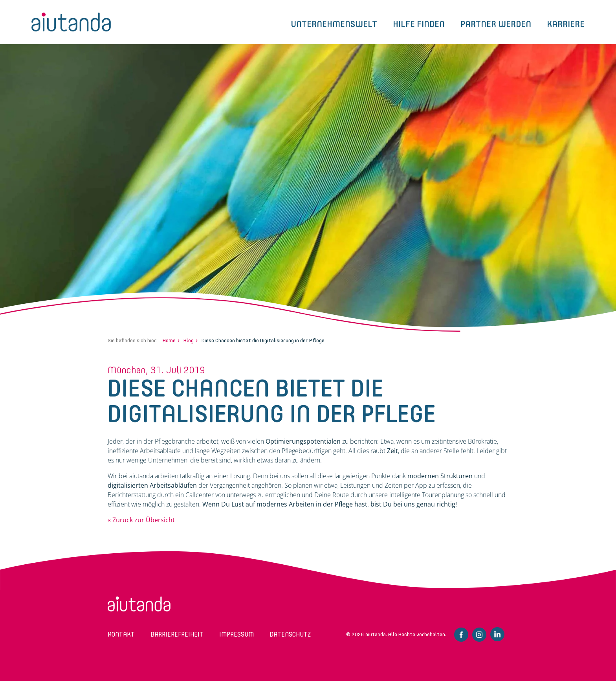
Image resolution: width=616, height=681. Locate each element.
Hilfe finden (419, 24)
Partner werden (496, 24)
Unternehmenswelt (334, 24)
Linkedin (497, 634)
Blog (189, 340)
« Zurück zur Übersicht (141, 520)
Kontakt (121, 634)
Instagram (479, 635)
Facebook (461, 635)
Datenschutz (290, 634)
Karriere (566, 24)
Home (169, 340)
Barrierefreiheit (177, 634)
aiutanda (71, 22)
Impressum (236, 634)
